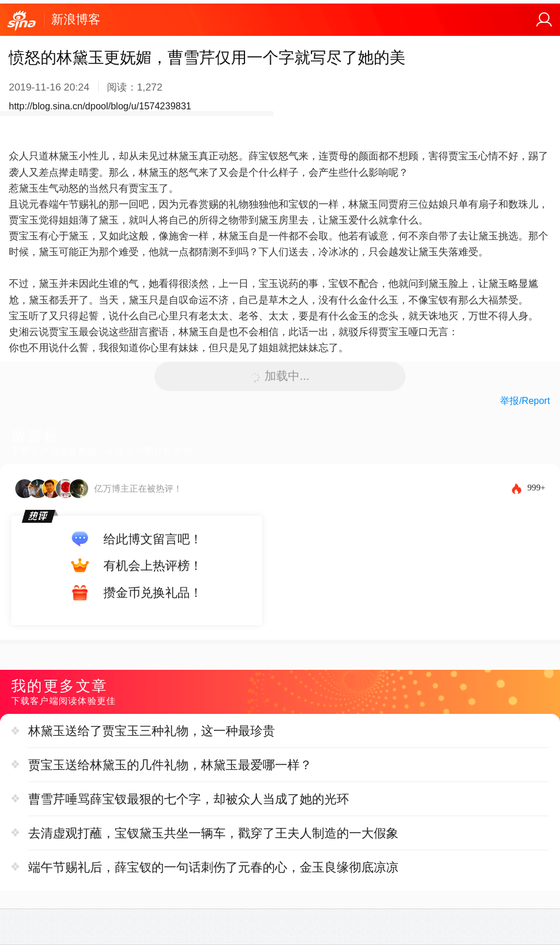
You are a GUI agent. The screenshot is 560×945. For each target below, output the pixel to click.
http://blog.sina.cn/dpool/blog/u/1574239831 (100, 106)
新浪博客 (76, 19)
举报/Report (525, 401)
